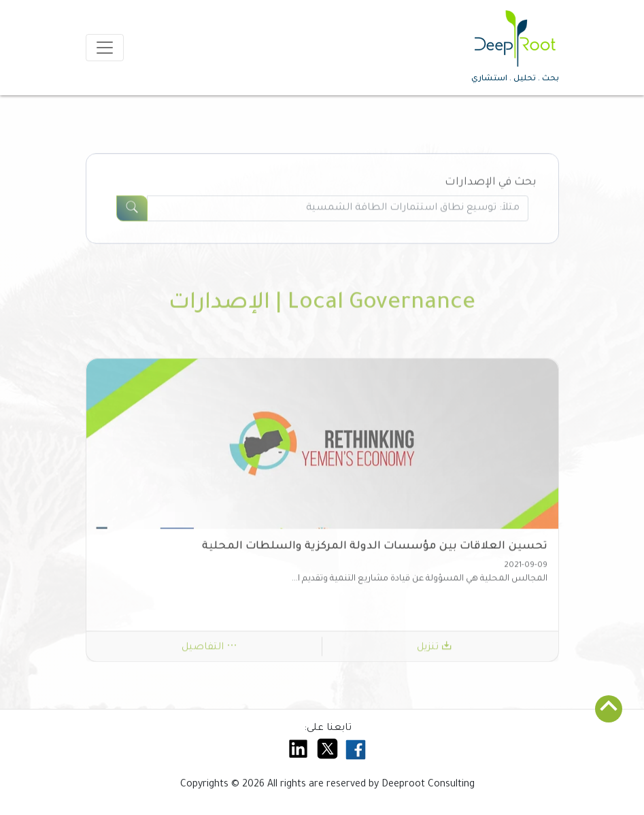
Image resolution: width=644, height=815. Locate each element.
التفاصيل (209, 651)
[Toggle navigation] (105, 48)
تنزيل (435, 651)
